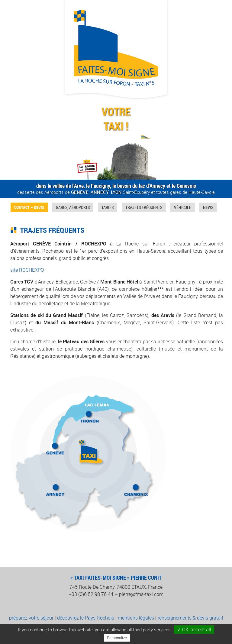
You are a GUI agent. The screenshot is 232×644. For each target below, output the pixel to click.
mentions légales (136, 618)
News (208, 207)
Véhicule (183, 207)
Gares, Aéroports (73, 207)
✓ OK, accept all (194, 630)
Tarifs (108, 207)
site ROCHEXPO (27, 270)
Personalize (117, 638)
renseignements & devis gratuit (190, 618)
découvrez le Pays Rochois (86, 618)
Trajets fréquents (144, 207)
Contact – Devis (29, 207)
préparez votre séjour (31, 618)
